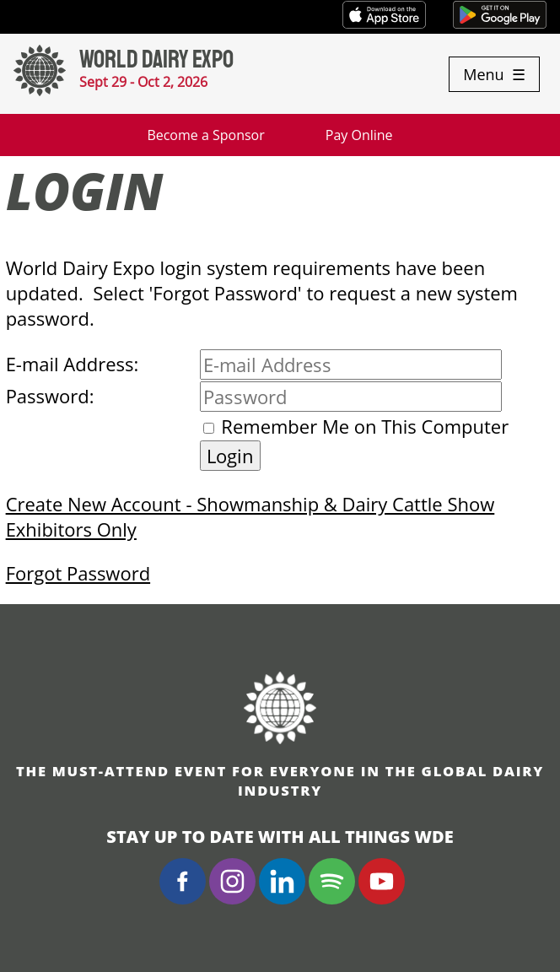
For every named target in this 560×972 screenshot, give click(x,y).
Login (230, 456)
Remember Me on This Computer (365, 426)
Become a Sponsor (205, 135)
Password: (50, 396)
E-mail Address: (73, 364)
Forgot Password (78, 573)
